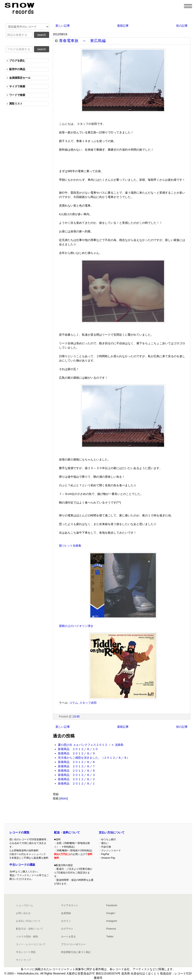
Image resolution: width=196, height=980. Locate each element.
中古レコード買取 (26, 952)
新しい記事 (63, 26)
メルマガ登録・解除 (27, 937)
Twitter (110, 937)
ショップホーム (25, 905)
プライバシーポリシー (73, 944)
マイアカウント (70, 905)
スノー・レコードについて (31, 944)
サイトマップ (23, 960)
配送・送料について (67, 832)
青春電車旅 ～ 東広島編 (82, 41)
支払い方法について (112, 832)
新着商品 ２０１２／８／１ (77, 783)
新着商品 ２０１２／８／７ (77, 766)
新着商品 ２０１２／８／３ (77, 775)
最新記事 (123, 26)
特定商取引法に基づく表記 (76, 952)
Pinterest (111, 929)
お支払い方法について (28, 921)
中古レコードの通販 (22, 865)
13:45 (76, 716)
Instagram (112, 921)
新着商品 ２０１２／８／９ (77, 753)
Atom (64, 798)
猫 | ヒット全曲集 (70, 546)
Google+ (111, 913)
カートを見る (68, 937)
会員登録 (66, 913)
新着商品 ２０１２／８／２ (77, 779)
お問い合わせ (23, 913)
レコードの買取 (19, 832)
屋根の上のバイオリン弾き (76, 626)
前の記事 (182, 26)
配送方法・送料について (29, 929)
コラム (74, 703)
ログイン (66, 921)
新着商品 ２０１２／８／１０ (78, 749)
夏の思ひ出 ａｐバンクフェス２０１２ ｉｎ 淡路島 (91, 745)
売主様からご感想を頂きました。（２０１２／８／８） (94, 758)
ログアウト (67, 929)
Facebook (112, 905)
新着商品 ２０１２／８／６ (77, 771)
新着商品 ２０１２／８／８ (77, 762)
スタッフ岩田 (88, 703)
